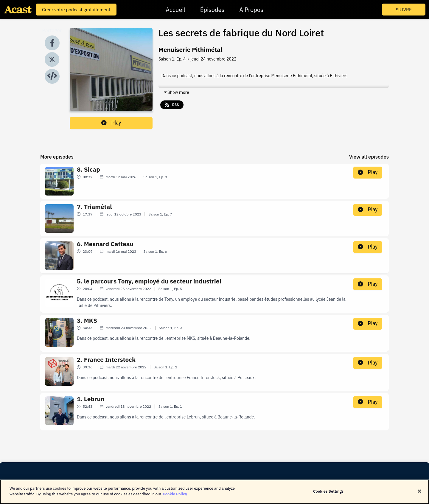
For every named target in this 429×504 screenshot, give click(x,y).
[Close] (419, 494)
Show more (176, 92)
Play (111, 123)
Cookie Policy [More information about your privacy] (175, 497)
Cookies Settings (328, 494)
